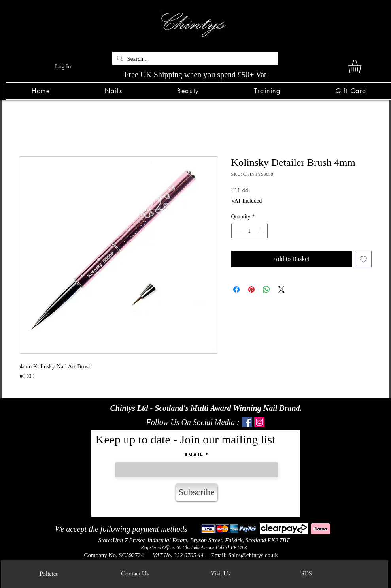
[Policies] (49, 574)
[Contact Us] (135, 573)
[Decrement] (237, 231)
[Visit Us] (220, 573)
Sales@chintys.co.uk (253, 555)
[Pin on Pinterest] (251, 289)
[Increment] (262, 231)
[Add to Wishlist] (363, 259)
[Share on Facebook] (236, 289)
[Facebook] (247, 422)
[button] (114, 91)
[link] (363, 67)
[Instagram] (259, 422)
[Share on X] (281, 289)
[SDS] (307, 573)
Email (194, 455)
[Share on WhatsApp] (266, 289)
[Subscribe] (197, 492)
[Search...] (194, 59)
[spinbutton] (249, 231)
